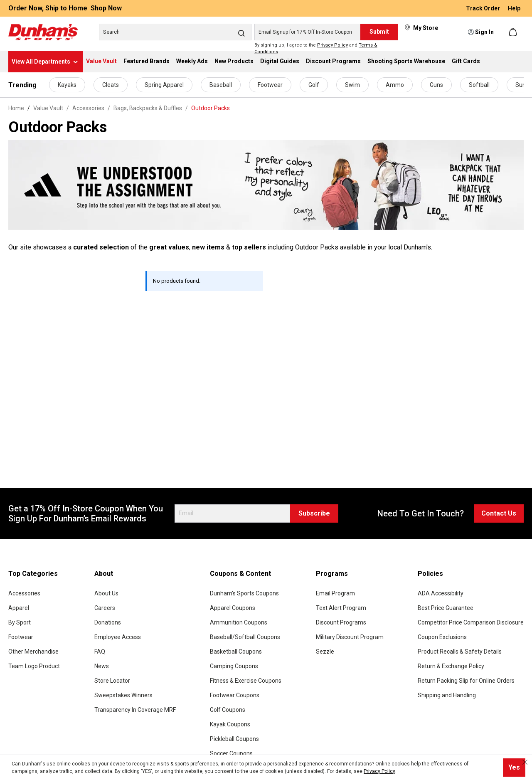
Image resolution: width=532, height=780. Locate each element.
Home (16, 108)
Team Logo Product (34, 666)
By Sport (20, 622)
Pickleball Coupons (234, 739)
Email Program (335, 593)
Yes (514, 767)
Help (514, 8)
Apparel (19, 608)
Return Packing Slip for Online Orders (466, 681)
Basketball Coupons (236, 652)
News (102, 666)
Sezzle (325, 652)
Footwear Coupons (235, 695)
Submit (379, 32)
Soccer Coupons (231, 753)
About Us (106, 593)
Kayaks (67, 85)
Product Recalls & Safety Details (460, 652)
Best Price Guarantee (446, 608)
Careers (105, 608)
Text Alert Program (341, 608)
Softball (479, 85)
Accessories (24, 593)
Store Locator (112, 681)
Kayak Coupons (230, 724)
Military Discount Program (350, 637)
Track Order (484, 8)
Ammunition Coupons (239, 622)
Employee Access (118, 637)
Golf (314, 85)
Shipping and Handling (447, 695)
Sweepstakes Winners (123, 695)
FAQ (100, 652)
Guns (436, 85)
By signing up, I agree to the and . (316, 49)
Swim (352, 85)
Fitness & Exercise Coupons (246, 681)
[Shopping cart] (514, 32)
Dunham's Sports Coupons (244, 593)
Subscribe (314, 513)
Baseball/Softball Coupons (245, 637)
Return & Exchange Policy (451, 666)
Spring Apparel (164, 85)
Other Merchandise (33, 652)
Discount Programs (341, 622)
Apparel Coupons (233, 608)
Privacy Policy (332, 45)
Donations (108, 622)
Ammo (395, 85)
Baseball (221, 85)
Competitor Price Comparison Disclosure (471, 622)
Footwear (270, 85)
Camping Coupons (234, 666)
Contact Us (499, 513)
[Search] (175, 32)
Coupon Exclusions (442, 637)
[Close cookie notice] (525, 762)
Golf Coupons (228, 710)
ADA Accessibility (441, 593)
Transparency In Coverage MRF (135, 710)
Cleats (111, 85)
